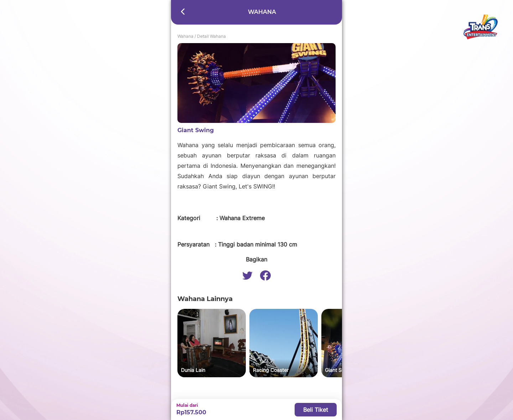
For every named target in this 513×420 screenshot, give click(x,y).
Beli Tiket (316, 410)
